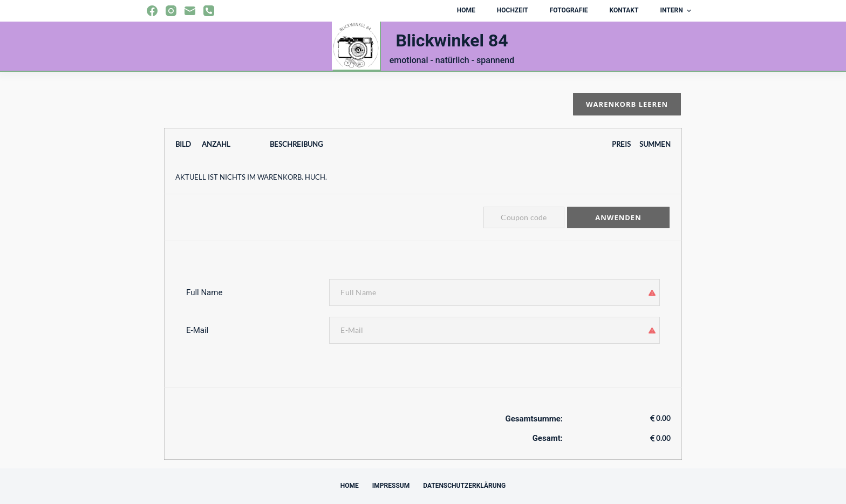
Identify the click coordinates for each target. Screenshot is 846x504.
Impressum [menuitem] (391, 486)
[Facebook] (152, 11)
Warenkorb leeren (627, 104)
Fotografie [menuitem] (569, 10)
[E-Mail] (190, 11)
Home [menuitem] (466, 10)
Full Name (204, 292)
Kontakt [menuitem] (624, 10)
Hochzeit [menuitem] (513, 10)
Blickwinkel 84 (452, 40)
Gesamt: (548, 438)
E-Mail (197, 330)
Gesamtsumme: (534, 419)
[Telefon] (209, 11)
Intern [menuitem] (677, 11)
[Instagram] (171, 11)
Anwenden (618, 217)
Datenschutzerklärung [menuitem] (464, 486)
